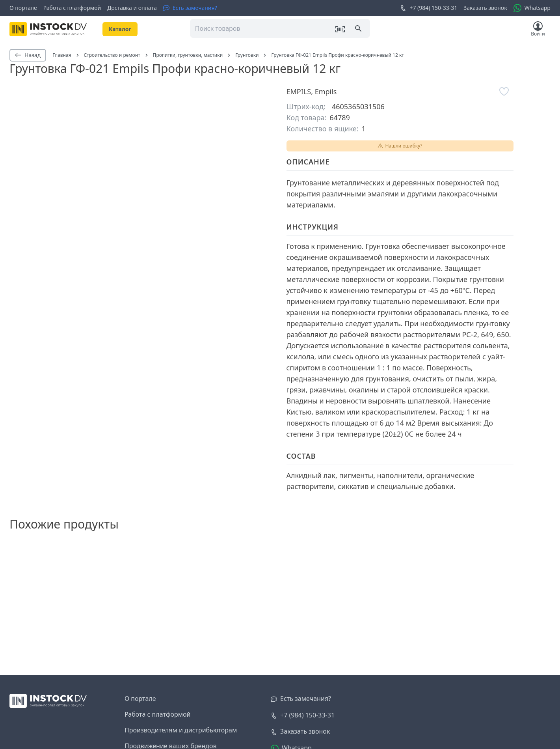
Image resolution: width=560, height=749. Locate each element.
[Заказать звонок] (300, 732)
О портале (23, 8)
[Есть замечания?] (190, 8)
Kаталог (120, 29)
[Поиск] (359, 29)
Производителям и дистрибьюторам (181, 730)
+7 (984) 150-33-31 (429, 8)
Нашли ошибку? (400, 146)
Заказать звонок (485, 8)
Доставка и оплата (132, 8)
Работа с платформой (72, 8)
